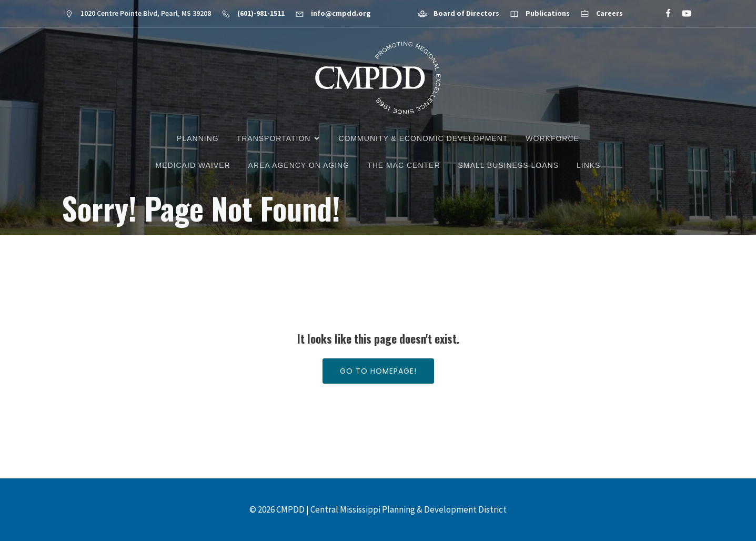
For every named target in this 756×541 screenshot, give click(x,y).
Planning (198, 138)
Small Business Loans (508, 165)
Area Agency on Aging (299, 165)
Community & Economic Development (423, 138)
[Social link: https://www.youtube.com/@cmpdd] (682, 14)
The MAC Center (404, 165)
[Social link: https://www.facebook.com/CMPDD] (664, 14)
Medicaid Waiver (193, 165)
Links (588, 165)
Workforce (552, 138)
